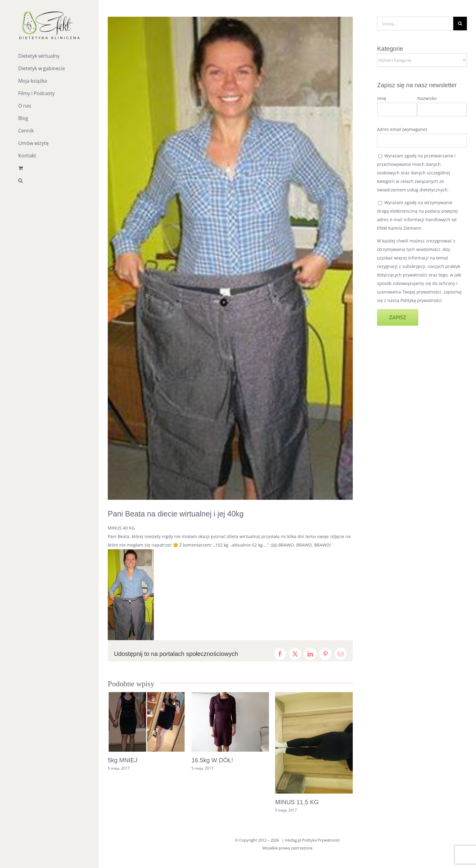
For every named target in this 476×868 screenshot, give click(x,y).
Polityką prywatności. (422, 300)
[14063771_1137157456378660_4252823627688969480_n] (230, 258)
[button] (49, 181)
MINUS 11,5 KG (297, 802)
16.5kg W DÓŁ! (212, 760)
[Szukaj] (460, 24)
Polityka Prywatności (321, 840)
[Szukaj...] (415, 24)
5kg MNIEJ (123, 760)
